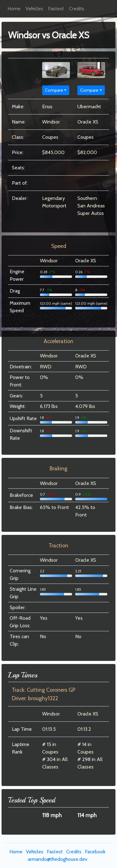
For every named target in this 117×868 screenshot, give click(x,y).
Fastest (56, 9)
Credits (77, 9)
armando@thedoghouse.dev (58, 859)
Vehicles (34, 9)
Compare (54, 90)
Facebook (95, 852)
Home (14, 9)
